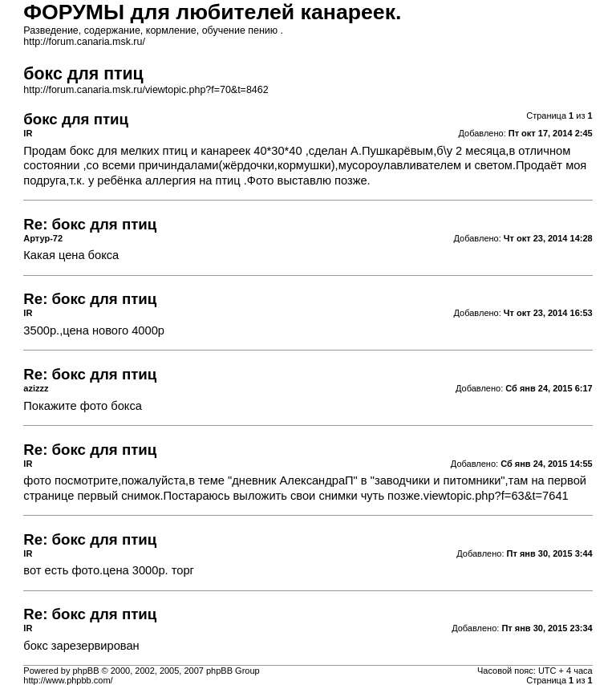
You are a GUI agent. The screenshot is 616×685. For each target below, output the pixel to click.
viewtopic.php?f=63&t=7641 (496, 496)
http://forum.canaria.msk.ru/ (84, 42)
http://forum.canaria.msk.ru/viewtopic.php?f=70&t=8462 (146, 90)
